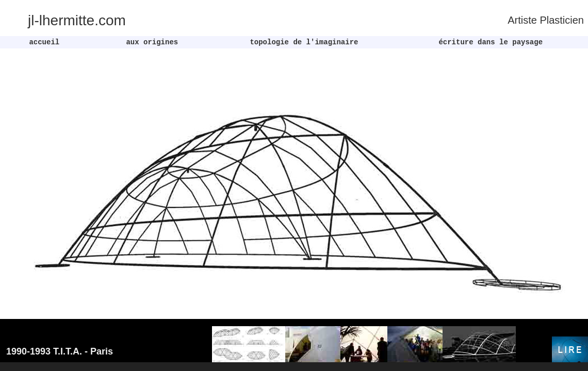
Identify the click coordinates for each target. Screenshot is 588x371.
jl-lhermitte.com (77, 20)
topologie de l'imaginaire (302, 42)
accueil (44, 42)
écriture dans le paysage (488, 42)
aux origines (150, 42)
